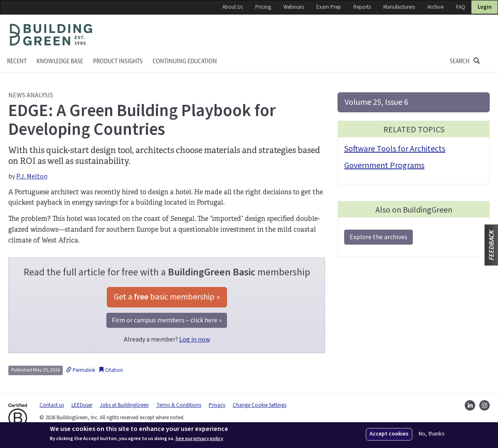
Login (484, 7)
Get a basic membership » (167, 297)
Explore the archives (378, 237)
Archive (435, 7)
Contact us (52, 405)
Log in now (195, 339)
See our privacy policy (199, 439)
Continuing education (185, 61)
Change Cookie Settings (260, 405)
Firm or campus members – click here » (167, 320)
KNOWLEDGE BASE (60, 61)
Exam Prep (329, 7)
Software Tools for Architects (395, 149)
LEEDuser (82, 405)
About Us (233, 7)
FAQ (461, 7)
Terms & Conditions (179, 405)
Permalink (81, 370)
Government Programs (384, 166)
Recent (17, 61)
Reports (362, 7)
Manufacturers (399, 7)
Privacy (217, 405)
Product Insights (118, 61)
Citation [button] (111, 370)
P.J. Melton (32, 176)
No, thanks (432, 434)
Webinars (294, 7)
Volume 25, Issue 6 (376, 102)
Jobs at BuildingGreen (124, 405)
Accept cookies (389, 434)
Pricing (263, 7)
